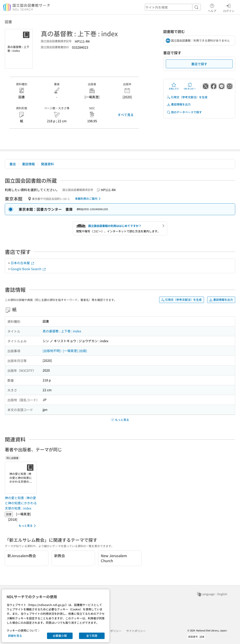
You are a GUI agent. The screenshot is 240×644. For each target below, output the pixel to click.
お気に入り (174, 86)
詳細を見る (15, 636)
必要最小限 (60, 636)
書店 (13, 164)
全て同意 (92, 636)
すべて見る (126, 115)
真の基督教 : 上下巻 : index (62, 331)
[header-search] (173, 7)
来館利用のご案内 (88, 199)
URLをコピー (190, 86)
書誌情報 (28, 164)
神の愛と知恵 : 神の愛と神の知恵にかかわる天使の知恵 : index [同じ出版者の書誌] (21, 503)
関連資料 (47, 164)
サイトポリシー (136, 631)
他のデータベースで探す (184, 112)
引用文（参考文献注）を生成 (187, 97)
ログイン (229, 7)
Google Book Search (28, 269)
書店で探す (199, 64)
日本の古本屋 (23, 263)
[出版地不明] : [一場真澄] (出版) (65, 351)
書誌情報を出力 (179, 104)
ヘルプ (212, 7)
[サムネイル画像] (22, 478)
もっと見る (28, 526)
